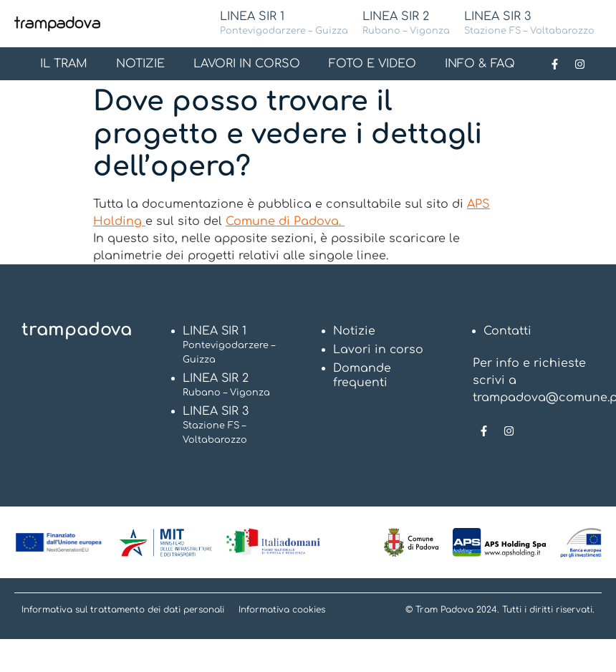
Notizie (354, 331)
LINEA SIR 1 (284, 24)
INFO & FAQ (480, 64)
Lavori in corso (379, 350)
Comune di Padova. (285, 221)
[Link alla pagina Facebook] (554, 64)
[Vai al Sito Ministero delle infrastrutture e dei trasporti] (165, 542)
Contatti (507, 331)
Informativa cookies (282, 610)
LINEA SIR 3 (529, 24)
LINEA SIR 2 (406, 24)
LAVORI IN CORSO (247, 64)
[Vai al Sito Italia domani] (273, 542)
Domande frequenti (362, 375)
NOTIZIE (140, 64)
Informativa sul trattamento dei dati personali (123, 610)
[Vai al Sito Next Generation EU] (59, 542)
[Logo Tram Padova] (57, 24)
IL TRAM (64, 64)
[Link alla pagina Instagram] (579, 64)
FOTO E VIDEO (372, 64)
